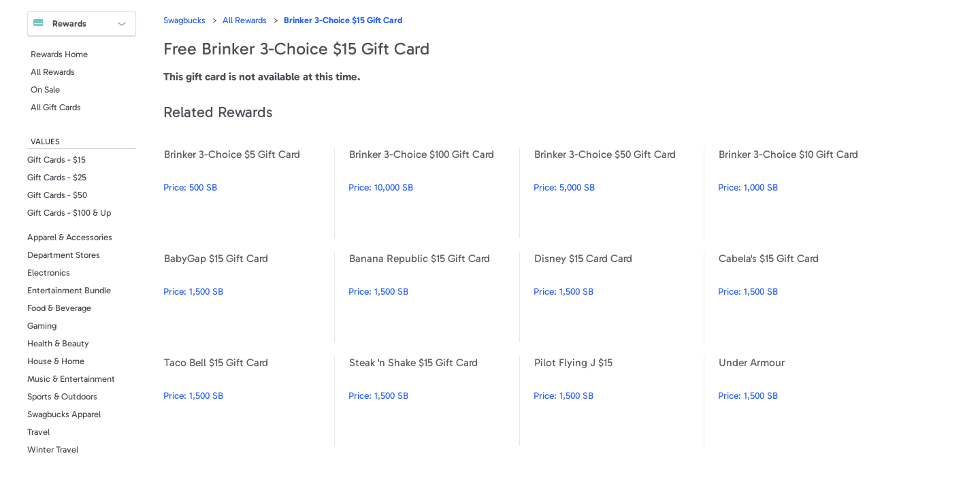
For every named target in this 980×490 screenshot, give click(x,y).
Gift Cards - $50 (57, 195)
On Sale (45, 89)
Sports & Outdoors (62, 396)
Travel (38, 432)
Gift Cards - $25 (57, 177)
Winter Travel (53, 450)
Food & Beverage (59, 308)
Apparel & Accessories (70, 237)
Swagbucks (184, 20)
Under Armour (803, 401)
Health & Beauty (58, 343)
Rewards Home (59, 54)
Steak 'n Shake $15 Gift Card (434, 401)
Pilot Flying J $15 (619, 401)
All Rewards (53, 72)
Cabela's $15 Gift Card (803, 297)
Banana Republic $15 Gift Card (434, 297)
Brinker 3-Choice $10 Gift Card (803, 193)
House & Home (56, 361)
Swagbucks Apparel (64, 414)
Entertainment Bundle (69, 290)
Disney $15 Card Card (619, 297)
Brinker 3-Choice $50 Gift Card (619, 193)
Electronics (49, 273)
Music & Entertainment (71, 379)
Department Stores (64, 255)
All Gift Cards (56, 107)
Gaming (42, 326)
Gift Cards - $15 (56, 160)
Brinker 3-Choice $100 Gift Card (434, 193)
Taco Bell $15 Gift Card (249, 401)
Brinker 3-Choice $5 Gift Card (249, 193)
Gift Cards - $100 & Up (69, 213)
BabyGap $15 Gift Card (249, 297)
